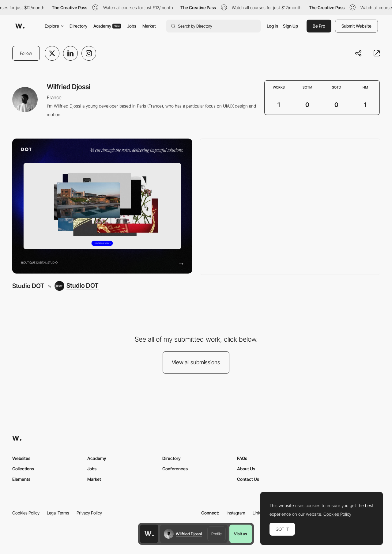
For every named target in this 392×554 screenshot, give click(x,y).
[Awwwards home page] (149, 534)
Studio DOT (28, 286)
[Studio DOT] (102, 206)
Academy (107, 26)
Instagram (236, 513)
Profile (217, 534)
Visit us (241, 534)
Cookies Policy (26, 513)
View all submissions (196, 362)
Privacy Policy (89, 513)
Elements (21, 479)
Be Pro (319, 26)
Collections (23, 469)
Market (149, 26)
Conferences (175, 469)
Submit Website (356, 26)
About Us (246, 469)
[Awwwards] (20, 26)
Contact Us (248, 479)
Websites (21, 458)
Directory (78, 26)
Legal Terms (58, 513)
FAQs (242, 458)
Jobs (132, 26)
